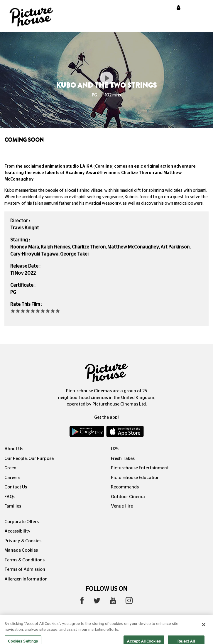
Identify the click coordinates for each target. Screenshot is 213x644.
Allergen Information (26, 579)
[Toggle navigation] (201, 9)
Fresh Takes (123, 459)
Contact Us (16, 487)
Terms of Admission (25, 569)
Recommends (125, 487)
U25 (115, 449)
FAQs (10, 497)
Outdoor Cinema (128, 497)
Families (13, 506)
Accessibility (17, 531)
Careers (12, 478)
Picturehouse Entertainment (140, 468)
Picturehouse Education (135, 478)
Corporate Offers (22, 522)
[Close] (204, 629)
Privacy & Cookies (23, 541)
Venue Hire (122, 506)
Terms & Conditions (24, 560)
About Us (14, 449)
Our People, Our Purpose (29, 459)
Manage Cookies (21, 550)
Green (10, 468)
